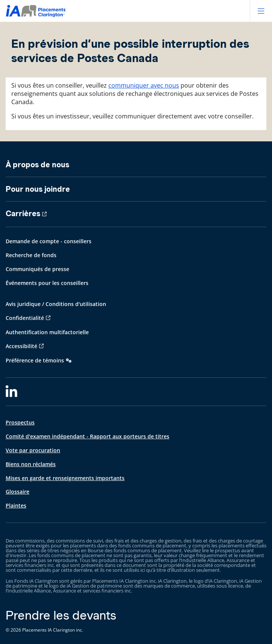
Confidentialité (25, 318)
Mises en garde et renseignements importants (65, 478)
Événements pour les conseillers (47, 283)
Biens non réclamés (31, 464)
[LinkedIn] (11, 392)
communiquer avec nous (144, 85)
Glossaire (17, 492)
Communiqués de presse (37, 269)
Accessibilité (21, 346)
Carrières (23, 214)
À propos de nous (37, 165)
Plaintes (16, 505)
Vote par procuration (33, 450)
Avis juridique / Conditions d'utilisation (56, 304)
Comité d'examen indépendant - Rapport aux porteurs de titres (87, 436)
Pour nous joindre (38, 189)
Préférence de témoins (35, 360)
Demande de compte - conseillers (49, 241)
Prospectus (20, 422)
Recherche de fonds (31, 255)
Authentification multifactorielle (47, 332)
